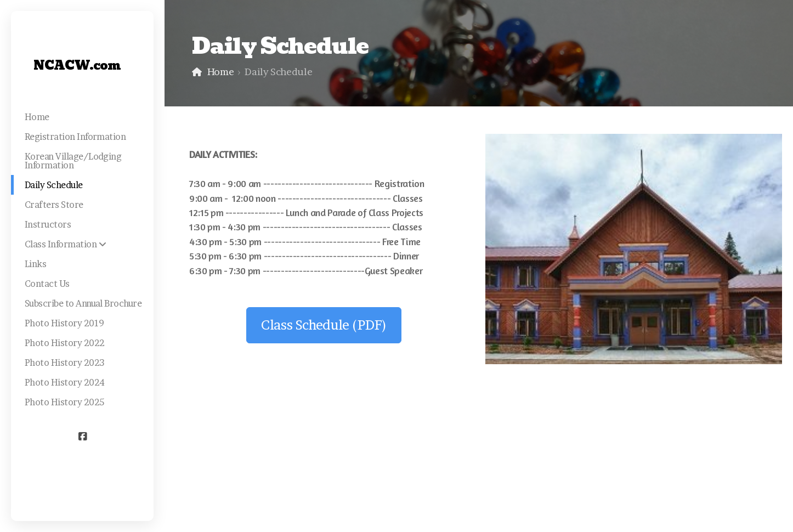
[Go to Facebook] (82, 437)
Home (221, 72)
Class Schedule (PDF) (324, 325)
